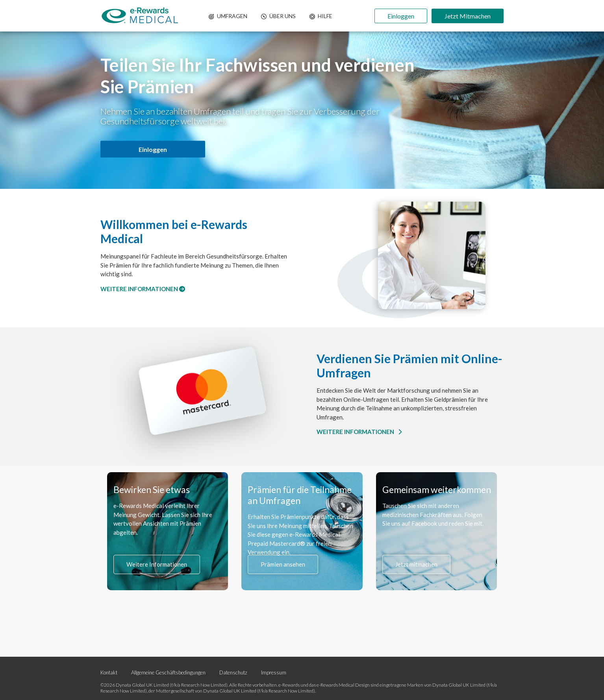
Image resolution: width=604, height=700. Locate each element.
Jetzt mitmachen (416, 564)
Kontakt (109, 672)
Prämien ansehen (283, 564)
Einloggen (401, 16)
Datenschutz (234, 672)
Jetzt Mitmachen (468, 16)
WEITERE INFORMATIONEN (143, 289)
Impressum (274, 672)
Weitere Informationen (157, 564)
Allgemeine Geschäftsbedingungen (168, 672)
